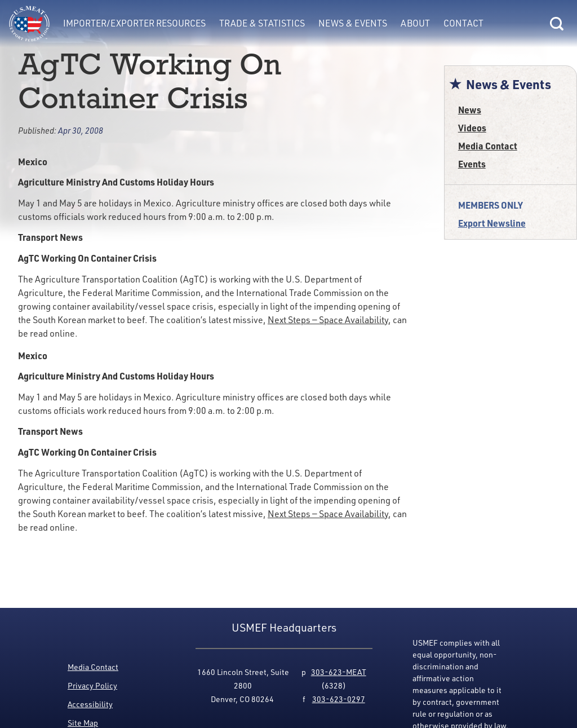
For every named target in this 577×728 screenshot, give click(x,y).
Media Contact (488, 146)
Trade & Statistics (262, 23)
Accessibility (90, 704)
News (470, 110)
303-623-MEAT (339, 672)
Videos (472, 128)
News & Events (353, 23)
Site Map (83, 723)
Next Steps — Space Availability (328, 320)
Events (472, 164)
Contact (463, 23)
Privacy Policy (92, 685)
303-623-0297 (339, 699)
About (415, 23)
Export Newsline (492, 223)
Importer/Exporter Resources (134, 23)
